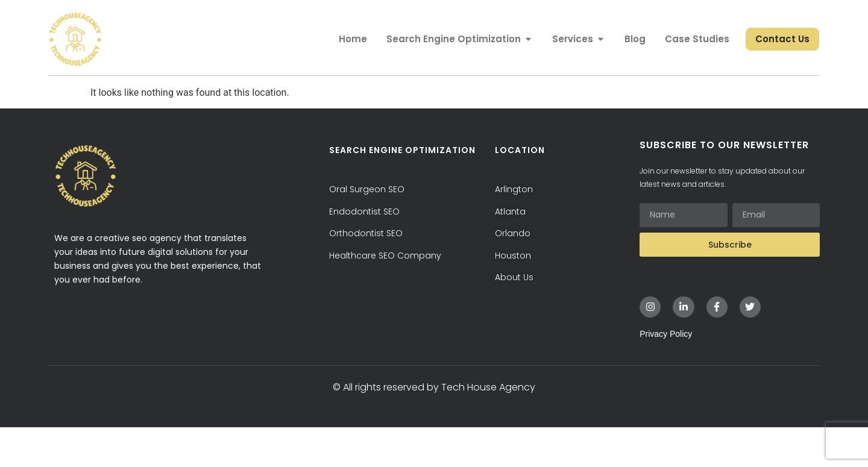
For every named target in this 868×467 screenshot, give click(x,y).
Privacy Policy (666, 374)
